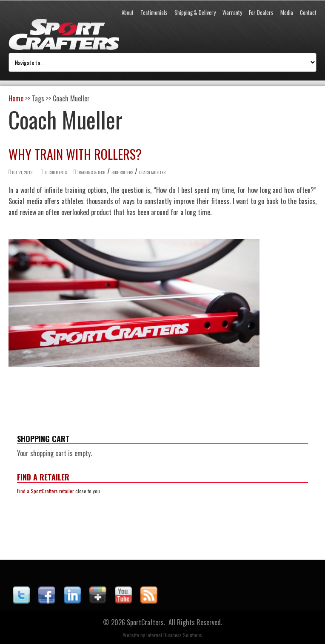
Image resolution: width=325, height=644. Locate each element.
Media (287, 12)
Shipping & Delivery (195, 12)
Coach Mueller (152, 172)
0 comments (56, 172)
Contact (308, 12)
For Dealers (261, 12)
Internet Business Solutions (174, 635)
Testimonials (154, 12)
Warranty (232, 12)
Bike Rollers (122, 172)
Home (16, 98)
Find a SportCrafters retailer (46, 491)
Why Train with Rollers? (75, 154)
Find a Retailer (43, 477)
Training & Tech (91, 172)
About (128, 12)
